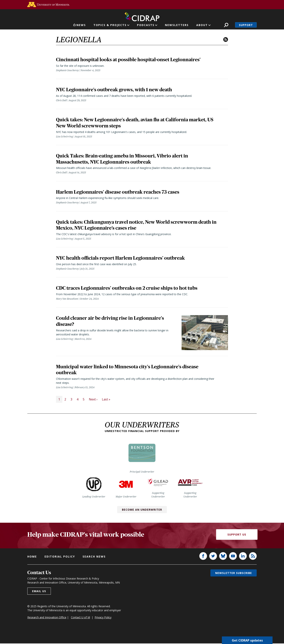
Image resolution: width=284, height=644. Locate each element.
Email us (39, 592)
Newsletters (177, 25)
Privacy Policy (103, 618)
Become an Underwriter (142, 510)
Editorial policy (60, 557)
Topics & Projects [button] (110, 25)
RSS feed (226, 40)
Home (32, 557)
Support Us (237, 535)
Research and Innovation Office (47, 618)
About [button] (202, 25)
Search (226, 25)
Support (246, 25)
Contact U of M (80, 618)
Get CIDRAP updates (247, 640)
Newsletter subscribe (234, 573)
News (81, 25)
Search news (94, 557)
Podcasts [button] (146, 25)
